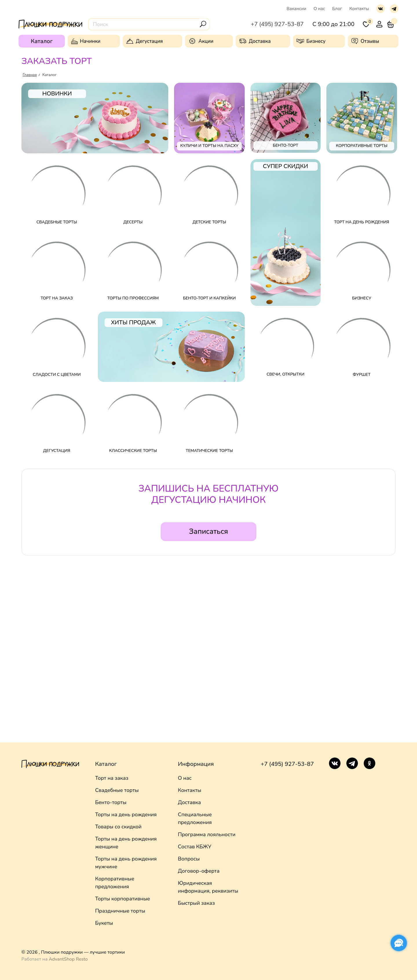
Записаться (209, 532)
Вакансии (296, 9)
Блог (337, 9)
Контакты (359, 9)
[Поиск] (203, 24)
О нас (319, 9)
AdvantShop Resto (68, 959)
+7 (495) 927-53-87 (287, 764)
